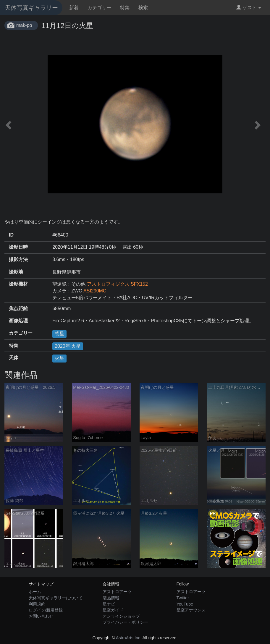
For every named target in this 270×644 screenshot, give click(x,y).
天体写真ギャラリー (31, 8)
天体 (14, 358)
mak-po (24, 25)
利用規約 (37, 604)
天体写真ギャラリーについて (56, 598)
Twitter (183, 598)
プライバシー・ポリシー (125, 622)
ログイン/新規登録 (46, 610)
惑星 (59, 334)
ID (11, 235)
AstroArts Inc (128, 638)
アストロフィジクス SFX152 (117, 284)
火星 (59, 358)
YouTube (185, 604)
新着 (74, 8)
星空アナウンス (191, 610)
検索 (143, 8)
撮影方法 (18, 259)
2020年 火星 (68, 346)
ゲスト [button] (249, 8)
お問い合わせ (41, 616)
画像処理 (18, 321)
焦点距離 (18, 309)
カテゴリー (99, 8)
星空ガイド (113, 610)
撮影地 (16, 272)
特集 (125, 8)
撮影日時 (18, 247)
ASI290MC (95, 291)
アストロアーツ (117, 592)
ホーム (35, 592)
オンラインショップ (121, 616)
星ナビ (109, 604)
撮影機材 (18, 284)
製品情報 (111, 598)
